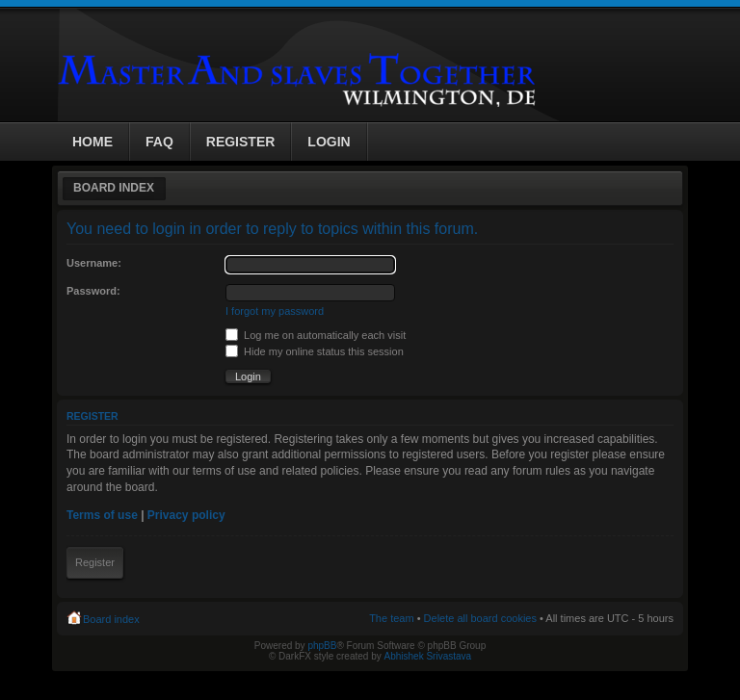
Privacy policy (186, 515)
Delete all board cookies (480, 618)
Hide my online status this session (315, 351)
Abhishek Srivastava (428, 656)
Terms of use (102, 515)
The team (391, 618)
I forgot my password (275, 311)
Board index (114, 188)
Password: (93, 291)
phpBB (322, 646)
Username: (94, 263)
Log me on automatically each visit (316, 335)
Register (95, 562)
